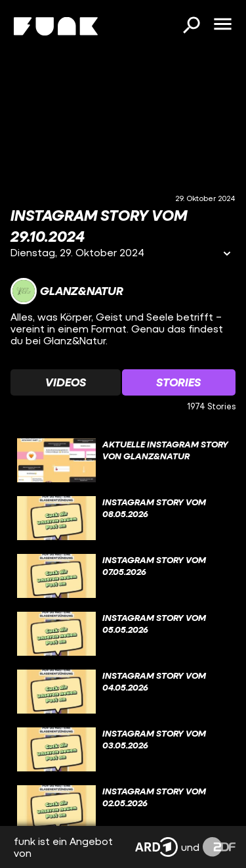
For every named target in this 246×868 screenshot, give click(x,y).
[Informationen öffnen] (227, 255)
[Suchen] (191, 26)
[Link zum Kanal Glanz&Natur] (67, 291)
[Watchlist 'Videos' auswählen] (66, 382)
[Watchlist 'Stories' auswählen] (179, 382)
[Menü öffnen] (222, 25)
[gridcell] (123, 461)
